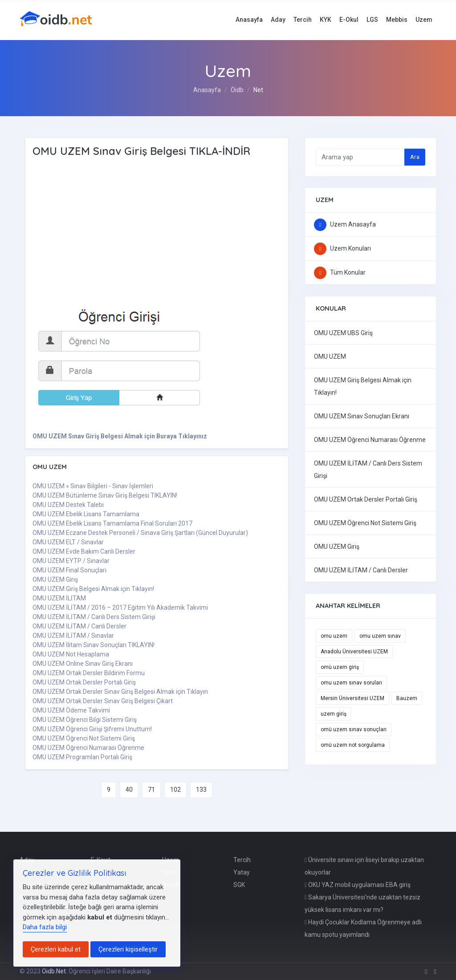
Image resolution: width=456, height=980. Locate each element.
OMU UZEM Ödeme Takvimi (71, 710)
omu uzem (334, 636)
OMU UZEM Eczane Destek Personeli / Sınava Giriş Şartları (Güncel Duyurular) (140, 533)
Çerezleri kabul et (56, 949)
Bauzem (407, 698)
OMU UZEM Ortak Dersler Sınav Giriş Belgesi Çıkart (103, 701)
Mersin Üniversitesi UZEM (352, 698)
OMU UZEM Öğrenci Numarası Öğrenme (88, 748)
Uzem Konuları (342, 248)
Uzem (424, 20)
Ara (415, 157)
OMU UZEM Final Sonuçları (69, 570)
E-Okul (349, 20)
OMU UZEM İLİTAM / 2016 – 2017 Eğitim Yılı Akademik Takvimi (120, 607)
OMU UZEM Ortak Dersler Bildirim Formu (89, 673)
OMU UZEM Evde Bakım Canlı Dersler (84, 551)
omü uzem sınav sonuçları (354, 729)
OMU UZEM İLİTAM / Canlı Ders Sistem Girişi (94, 617)
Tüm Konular (340, 272)
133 (201, 790)
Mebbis (397, 20)
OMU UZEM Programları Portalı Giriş (82, 757)
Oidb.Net (54, 971)
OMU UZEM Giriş (55, 579)
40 (129, 790)
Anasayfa (249, 20)
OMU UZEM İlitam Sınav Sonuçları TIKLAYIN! (94, 645)
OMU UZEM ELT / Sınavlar (68, 542)
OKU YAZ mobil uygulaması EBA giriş (358, 885)
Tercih (303, 20)
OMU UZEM (330, 356)
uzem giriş (334, 714)
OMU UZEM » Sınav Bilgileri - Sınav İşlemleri (93, 486)
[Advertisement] (153, 229)
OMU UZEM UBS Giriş (343, 333)
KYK (326, 20)
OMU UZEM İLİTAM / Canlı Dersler (79, 626)
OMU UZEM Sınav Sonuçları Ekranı (362, 416)
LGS (372, 20)
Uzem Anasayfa (345, 224)
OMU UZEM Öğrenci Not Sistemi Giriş (84, 738)
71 (151, 790)
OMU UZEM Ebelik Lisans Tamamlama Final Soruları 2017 (112, 523)
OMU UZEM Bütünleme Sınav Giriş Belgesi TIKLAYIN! (105, 495)
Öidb (237, 90)
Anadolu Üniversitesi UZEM (354, 652)
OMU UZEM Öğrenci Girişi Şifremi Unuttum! (92, 729)
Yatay (242, 872)
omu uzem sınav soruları (351, 683)
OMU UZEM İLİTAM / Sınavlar (73, 636)
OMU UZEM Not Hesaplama (71, 654)
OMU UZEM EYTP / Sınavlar (71, 561)
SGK (239, 885)
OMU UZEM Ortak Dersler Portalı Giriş (84, 682)
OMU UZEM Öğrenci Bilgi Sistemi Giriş (85, 720)
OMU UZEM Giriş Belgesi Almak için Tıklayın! (93, 589)
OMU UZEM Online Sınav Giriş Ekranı (83, 664)
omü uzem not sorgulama (353, 745)
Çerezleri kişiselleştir (128, 949)
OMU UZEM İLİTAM (59, 598)
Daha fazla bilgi (45, 927)
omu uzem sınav (380, 636)
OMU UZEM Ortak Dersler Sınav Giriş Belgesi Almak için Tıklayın (120, 692)
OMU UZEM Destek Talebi (68, 505)
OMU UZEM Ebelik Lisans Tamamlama (86, 514)
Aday (278, 20)
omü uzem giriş (340, 667)
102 (175, 790)
